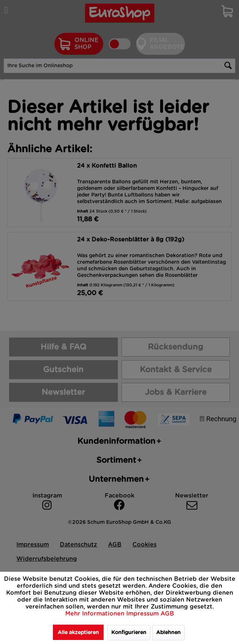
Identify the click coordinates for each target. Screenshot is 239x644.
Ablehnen (168, 633)
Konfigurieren (129, 633)
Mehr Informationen (96, 614)
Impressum (143, 614)
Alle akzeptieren (78, 633)
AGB (167, 614)
